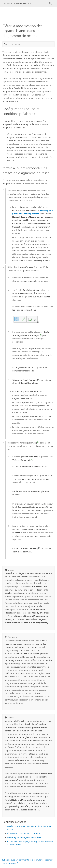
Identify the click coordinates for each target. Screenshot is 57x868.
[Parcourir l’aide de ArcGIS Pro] (26, 3)
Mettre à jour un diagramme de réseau (25, 837)
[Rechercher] (51, 3)
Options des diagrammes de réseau (23, 833)
